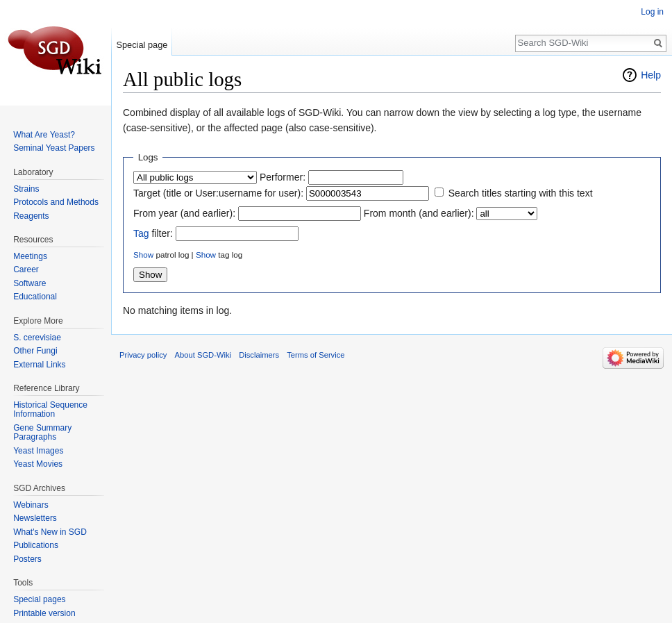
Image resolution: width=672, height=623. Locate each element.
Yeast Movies (38, 464)
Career (26, 269)
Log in (652, 12)
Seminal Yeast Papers (54, 148)
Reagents (31, 216)
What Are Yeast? (44, 135)
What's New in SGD (50, 532)
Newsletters (35, 518)
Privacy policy (143, 355)
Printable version (44, 613)
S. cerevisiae (37, 338)
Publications (36, 545)
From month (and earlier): (419, 213)
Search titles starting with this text (521, 193)
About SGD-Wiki (203, 355)
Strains (26, 189)
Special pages (39, 599)
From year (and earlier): (184, 213)
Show (143, 255)
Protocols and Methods (56, 202)
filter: (153, 233)
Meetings (30, 256)
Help (651, 75)
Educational (35, 297)
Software (30, 283)
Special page (142, 45)
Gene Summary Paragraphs (42, 433)
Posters (27, 559)
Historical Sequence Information (50, 410)
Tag (141, 233)
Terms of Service (316, 355)
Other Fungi (35, 351)
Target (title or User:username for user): (218, 193)
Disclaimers (259, 355)
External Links (39, 365)
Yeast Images (38, 451)
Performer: (283, 177)
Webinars (31, 505)
